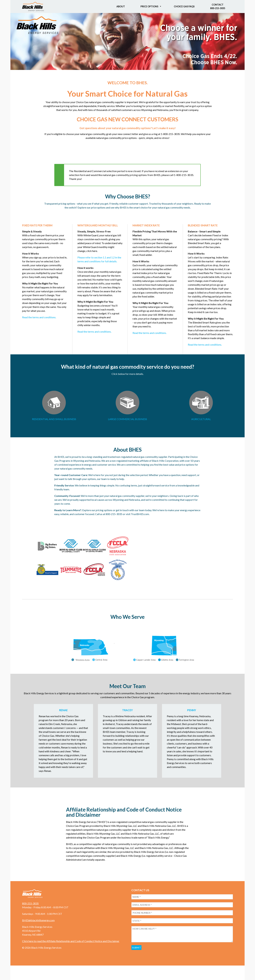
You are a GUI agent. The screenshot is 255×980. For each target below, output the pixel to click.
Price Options (149, 6)
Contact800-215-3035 (218, 6)
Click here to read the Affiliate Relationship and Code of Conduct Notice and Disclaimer (71, 948)
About (121, 6)
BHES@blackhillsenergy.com (38, 928)
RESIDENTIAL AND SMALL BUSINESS (54, 419)
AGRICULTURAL (201, 419)
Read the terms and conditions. (39, 317)
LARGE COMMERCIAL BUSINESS (127, 419)
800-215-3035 (30, 911)
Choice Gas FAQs (184, 6)
